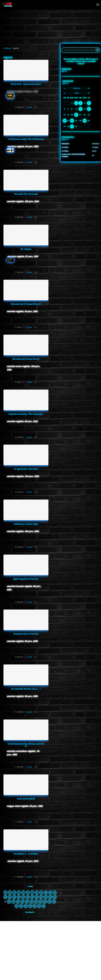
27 (13, 902)
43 (43, 906)
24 (55, 897)
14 (10, 897)
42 (39, 906)
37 (17, 906)
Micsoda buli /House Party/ (26, 359)
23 (50, 897)
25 (85, 121)
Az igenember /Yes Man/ (26, 469)
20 (37, 897)
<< (65, 88)
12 (55, 893)
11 (50, 893)
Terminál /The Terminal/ (26, 194)
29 (22, 902)
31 (31, 902)
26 (9, 902)
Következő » (30, 912)
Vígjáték (30, 107)
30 (27, 902)
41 (35, 906)
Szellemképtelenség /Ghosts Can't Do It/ (26, 745)
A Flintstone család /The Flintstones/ (26, 139)
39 (26, 906)
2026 (77, 93)
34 (45, 902)
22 (46, 897)
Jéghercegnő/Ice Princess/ (26, 579)
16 (19, 897)
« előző (30, 886)
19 (32, 897)
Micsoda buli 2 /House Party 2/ (26, 304)
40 (30, 906)
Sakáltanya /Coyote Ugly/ (26, 524)
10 (46, 893)
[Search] (98, 50)
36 (54, 902)
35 (49, 902)
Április (77, 88)
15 (14, 897)
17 (23, 897)
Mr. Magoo (26, 249)
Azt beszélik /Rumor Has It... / (26, 689)
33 (40, 902)
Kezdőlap (7, 48)
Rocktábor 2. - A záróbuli (26, 854)
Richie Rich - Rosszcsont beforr (26, 84)
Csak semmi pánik (26, 799)
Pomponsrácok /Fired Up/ (26, 634)
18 (28, 897)
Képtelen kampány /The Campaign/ (26, 414)
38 (21, 906)
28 (18, 902)
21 (41, 897)
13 (5, 897)
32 (36, 902)
